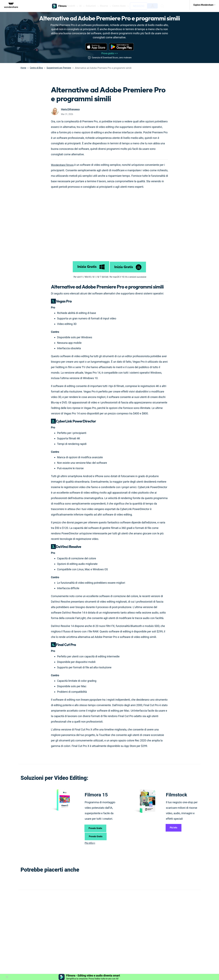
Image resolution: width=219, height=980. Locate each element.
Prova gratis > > (110, 51)
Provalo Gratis (98, 827)
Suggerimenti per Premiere (59, 65)
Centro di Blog (36, 65)
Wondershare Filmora (64, 163)
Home (23, 65)
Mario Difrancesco (71, 107)
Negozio (146, 5)
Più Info (176, 827)
